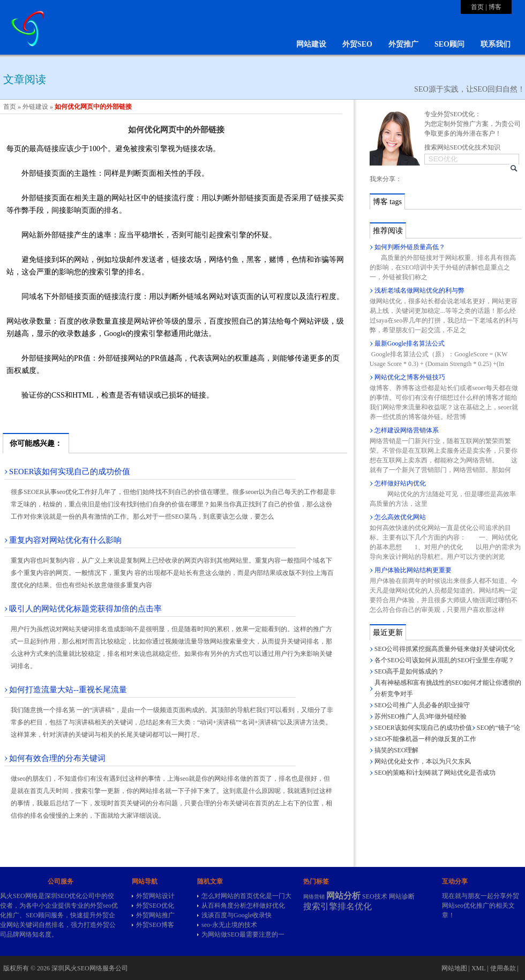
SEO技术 (375, 896)
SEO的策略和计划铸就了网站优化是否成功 (435, 773)
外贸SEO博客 (155, 925)
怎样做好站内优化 (400, 483)
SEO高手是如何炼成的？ (410, 671)
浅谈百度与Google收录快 (237, 915)
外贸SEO (357, 44)
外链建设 (35, 107)
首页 (477, 7)
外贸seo (101, 906)
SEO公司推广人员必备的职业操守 (422, 705)
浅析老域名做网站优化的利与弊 (419, 290)
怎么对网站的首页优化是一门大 (246, 896)
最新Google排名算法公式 (410, 343)
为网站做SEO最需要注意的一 (243, 934)
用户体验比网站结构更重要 (413, 570)
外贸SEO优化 (155, 906)
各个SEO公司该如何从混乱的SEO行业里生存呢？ (444, 660)
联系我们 (496, 44)
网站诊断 (402, 896)
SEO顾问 (449, 44)
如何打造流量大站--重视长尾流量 (68, 690)
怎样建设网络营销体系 (407, 430)
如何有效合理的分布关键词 (57, 758)
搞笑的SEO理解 (397, 750)
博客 (495, 7)
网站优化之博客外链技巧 (410, 377)
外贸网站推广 (155, 915)
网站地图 (454, 968)
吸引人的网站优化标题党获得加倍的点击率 (85, 609)
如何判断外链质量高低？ (410, 247)
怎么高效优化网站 (400, 517)
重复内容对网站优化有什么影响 (65, 540)
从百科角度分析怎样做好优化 (243, 906)
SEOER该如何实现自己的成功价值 (70, 472)
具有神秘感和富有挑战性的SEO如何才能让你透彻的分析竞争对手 (448, 688)
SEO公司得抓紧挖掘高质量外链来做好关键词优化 (445, 649)
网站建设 (311, 44)
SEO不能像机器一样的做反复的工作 (426, 739)
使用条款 (503, 968)
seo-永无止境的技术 (229, 925)
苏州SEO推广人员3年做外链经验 (421, 716)
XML (478, 968)
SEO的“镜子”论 (498, 728)
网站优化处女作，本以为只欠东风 (423, 761)
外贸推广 (403, 44)
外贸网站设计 (155, 896)
